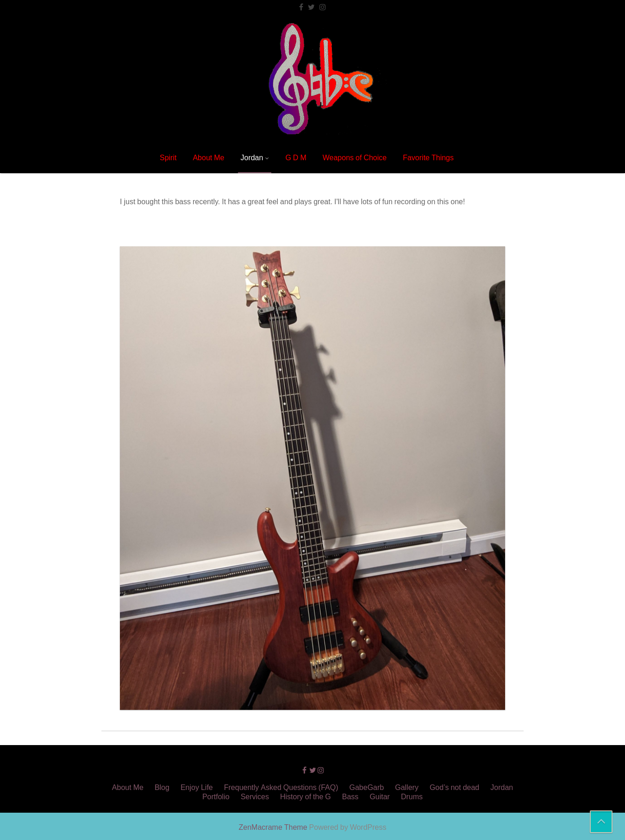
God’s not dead (454, 787)
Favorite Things (428, 157)
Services (255, 796)
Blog (162, 787)
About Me (208, 157)
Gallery (407, 787)
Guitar (380, 796)
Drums (412, 796)
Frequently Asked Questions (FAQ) (281, 787)
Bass (350, 796)
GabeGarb (367, 787)
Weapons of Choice (355, 157)
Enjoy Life (197, 787)
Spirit (168, 157)
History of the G (306, 796)
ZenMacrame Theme (274, 827)
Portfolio (216, 796)
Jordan (252, 157)
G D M (296, 157)
